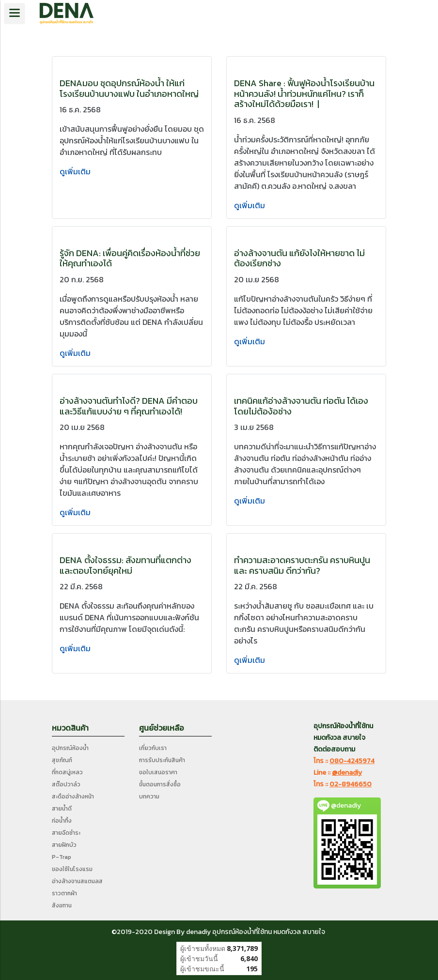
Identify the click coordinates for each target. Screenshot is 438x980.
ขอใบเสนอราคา (158, 772)
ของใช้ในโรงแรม (72, 869)
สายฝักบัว (64, 845)
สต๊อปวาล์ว (66, 784)
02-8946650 (351, 784)
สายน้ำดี (62, 809)
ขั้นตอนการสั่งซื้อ (160, 784)
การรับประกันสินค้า (162, 760)
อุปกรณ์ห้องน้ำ (70, 748)
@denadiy (347, 773)
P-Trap (62, 857)
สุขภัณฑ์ (62, 760)
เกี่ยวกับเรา (153, 748)
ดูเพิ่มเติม (76, 171)
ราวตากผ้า (64, 893)
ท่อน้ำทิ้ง (62, 821)
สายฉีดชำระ (66, 833)
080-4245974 (352, 761)
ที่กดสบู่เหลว (67, 772)
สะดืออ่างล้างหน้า (73, 796)
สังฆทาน (62, 905)
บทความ (149, 796)
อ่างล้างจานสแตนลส (77, 881)
